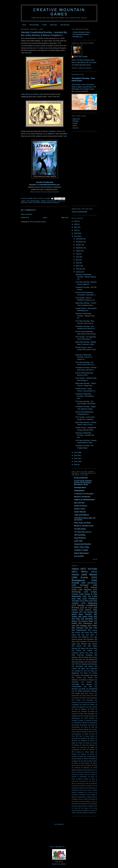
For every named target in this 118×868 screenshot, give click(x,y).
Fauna (89, 790)
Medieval (24, 203)
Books (74, 621)
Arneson (74, 772)
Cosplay (89, 786)
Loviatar (93, 775)
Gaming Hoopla (76, 759)
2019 (76, 227)
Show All (95, 559)
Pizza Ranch (75, 802)
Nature (92, 741)
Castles (84, 705)
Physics (93, 777)
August (78, 251)
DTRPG (75, 123)
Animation (75, 682)
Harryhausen (76, 750)
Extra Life (83, 790)
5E (94, 770)
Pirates (92, 709)
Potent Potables (86, 802)
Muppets (74, 777)
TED (96, 806)
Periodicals (92, 799)
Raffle (79, 779)
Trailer (94, 626)
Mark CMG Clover (81, 57)
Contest (89, 682)
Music (74, 641)
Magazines (75, 673)
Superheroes (81, 630)
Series (95, 743)
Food (92, 641)
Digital (92, 747)
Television (88, 590)
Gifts (96, 696)
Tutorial (74, 668)
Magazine (84, 709)
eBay (83, 668)
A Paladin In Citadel (81, 550)
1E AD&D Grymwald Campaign (86, 691)
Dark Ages (74, 788)
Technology (76, 592)
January (79, 272)
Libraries (77, 698)
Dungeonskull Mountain (83, 544)
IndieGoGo (84, 738)
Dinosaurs (74, 775)
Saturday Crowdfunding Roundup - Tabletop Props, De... (85, 316)
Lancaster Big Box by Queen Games (33, 46)
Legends (88, 720)
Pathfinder (75, 716)
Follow (44, 25)
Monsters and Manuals (82, 497)
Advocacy (92, 732)
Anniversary (81, 784)
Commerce (86, 772)
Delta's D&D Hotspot (81, 553)
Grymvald (75, 738)
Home (24, 25)
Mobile (75, 799)
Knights (93, 759)
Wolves (86, 813)
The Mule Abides (80, 529)
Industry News (87, 621)
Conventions (77, 587)
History (95, 630)
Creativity (84, 711)
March (78, 266)
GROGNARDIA (79, 491)
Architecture (94, 784)
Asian (80, 772)
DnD (86, 601)
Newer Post (25, 218)
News (86, 673)
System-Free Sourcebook (79, 781)
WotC (84, 689)
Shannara (87, 768)
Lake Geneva (93, 707)
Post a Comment (27, 214)
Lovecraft (83, 761)
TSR (76, 664)
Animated (92, 723)
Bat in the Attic (79, 503)
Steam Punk (82, 770)
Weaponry (75, 711)
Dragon (92, 711)
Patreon (89, 765)
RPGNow (76, 121)
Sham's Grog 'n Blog (81, 547)
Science (88, 610)
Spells (84, 806)
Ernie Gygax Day (91, 788)
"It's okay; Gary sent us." (83, 532)
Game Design (92, 662)
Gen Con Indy (89, 671)
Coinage (74, 720)
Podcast (78, 700)
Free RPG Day (77, 736)
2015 (76, 236)
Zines (89, 770)
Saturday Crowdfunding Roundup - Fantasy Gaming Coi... (85, 277)
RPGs (30, 203)
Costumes (83, 747)
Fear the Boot (79, 556)
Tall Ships (92, 781)
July (77, 254)
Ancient (79, 678)
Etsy (93, 734)
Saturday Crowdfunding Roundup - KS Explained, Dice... (85, 396)
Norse (81, 799)
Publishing (77, 723)
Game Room (87, 696)
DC (94, 786)
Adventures (88, 623)
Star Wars (76, 619)
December (80, 239)
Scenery (88, 743)
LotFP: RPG (78, 541)
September (80, 248)
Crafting (74, 707)
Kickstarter (51, 201)
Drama (92, 754)
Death (86, 734)
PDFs (85, 698)
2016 (76, 233)
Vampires (92, 745)
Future (86, 727)
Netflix (74, 743)
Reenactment (75, 804)
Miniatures (86, 637)
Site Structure (65, 25)
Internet (92, 738)
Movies (93, 574)
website (90, 650)
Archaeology (75, 725)
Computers (83, 641)
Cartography (75, 705)
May (77, 260)
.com (58, 185)
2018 (76, 230)
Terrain (95, 673)
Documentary (76, 727)
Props (73, 779)
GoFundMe (75, 684)
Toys (83, 635)
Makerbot (74, 797)
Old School (88, 612)
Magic (93, 795)
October (79, 245)
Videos (75, 569)
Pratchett (92, 750)
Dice (73, 626)
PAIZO (75, 126)
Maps (89, 797)
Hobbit (74, 623)
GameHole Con (83, 793)
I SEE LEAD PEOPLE (82, 515)
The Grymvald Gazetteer (81, 34)
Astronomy (76, 786)
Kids (93, 727)
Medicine (75, 680)
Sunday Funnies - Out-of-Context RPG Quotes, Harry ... (86, 350)
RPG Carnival (76, 752)
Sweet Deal (80, 693)
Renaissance (84, 804)
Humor (43, 201)
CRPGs (74, 747)
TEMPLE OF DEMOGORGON (84, 500)
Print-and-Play (34, 25)
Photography (93, 698)
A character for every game (84, 494)
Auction (77, 675)
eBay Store (76, 119)
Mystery (92, 714)
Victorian (80, 813)
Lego (76, 709)
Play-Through (85, 716)
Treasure (93, 811)
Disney (81, 720)
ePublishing (93, 689)
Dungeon (87, 675)
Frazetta (74, 756)
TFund (76, 808)
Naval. (76, 763)
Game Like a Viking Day (87, 756)
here (30, 53)
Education (90, 639)
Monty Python (93, 761)
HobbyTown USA (84, 795)
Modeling (84, 741)
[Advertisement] (81, 168)
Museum (89, 684)
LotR (84, 750)
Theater (84, 732)
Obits (73, 662)
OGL (82, 765)
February (79, 269)
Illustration (83, 707)
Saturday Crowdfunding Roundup (46, 203)
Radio (93, 716)
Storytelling (90, 700)
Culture (93, 725)
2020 (76, 224)
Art (28, 201)
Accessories (92, 583)
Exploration (75, 790)
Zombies (74, 702)
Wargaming (92, 603)
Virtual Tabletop (89, 718)
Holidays (84, 626)
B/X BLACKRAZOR (81, 478)
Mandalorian (82, 797)
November (80, 242)
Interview (85, 664)
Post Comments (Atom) (38, 222)
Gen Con (92, 793)
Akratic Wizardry (80, 512)
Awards (95, 644)
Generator (74, 795)
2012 (76, 458)
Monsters (75, 689)
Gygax (74, 644)
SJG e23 (76, 128)
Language (75, 761)
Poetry (80, 743)
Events (84, 577)
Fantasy (75, 612)
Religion (86, 779)
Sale (96, 675)
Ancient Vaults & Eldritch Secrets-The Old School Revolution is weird (83, 483)
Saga (79, 806)
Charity (90, 678)
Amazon (83, 754)
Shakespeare (76, 718)
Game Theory (84, 775)
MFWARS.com (77, 37)
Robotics (75, 657)
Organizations (83, 777)
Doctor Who (93, 648)
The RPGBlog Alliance (59, 862)
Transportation (76, 687)
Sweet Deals (88, 617)
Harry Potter (84, 714)
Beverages (79, 666)
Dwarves (82, 788)
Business (85, 725)
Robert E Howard (88, 680)
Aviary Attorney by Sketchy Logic (32, 94)
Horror (91, 653)
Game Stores (90, 736)
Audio (83, 786)
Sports (84, 745)
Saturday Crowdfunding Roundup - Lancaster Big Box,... (85, 435)
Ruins (93, 779)
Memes (95, 797)
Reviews (94, 664)
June (78, 257)
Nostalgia (75, 583)
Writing (91, 659)
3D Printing (84, 702)
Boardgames (35, 201)
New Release (86, 763)
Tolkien (74, 617)
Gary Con (82, 659)
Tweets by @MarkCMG (79, 212)
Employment (75, 696)
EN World (85, 657)
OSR (86, 799)
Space (83, 648)
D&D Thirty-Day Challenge (82, 655)
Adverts (93, 702)
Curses (93, 772)
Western (74, 754)
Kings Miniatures (80, 538)
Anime (73, 784)
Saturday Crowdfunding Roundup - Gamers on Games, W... (84, 357)
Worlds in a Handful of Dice (84, 526)
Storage (90, 806)
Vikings (85, 723)
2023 (76, 221)
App (87, 784)
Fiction (87, 632)
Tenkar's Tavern (80, 509)
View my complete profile (82, 68)
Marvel (91, 666)
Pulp (94, 802)
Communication (76, 734)
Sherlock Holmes (83, 729)
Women (92, 813)
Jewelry (86, 759)
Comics (78, 632)
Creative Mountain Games (59, 12)
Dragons (82, 662)
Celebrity (92, 705)
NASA (74, 729)
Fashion (79, 646)
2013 (76, 455)
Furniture (74, 714)
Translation (85, 811)
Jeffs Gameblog (80, 535)
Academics (93, 668)
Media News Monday (82, 614)
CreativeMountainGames (47, 185)
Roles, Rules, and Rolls (82, 523)
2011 (76, 461)
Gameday (89, 619)
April (78, 263)
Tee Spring (84, 808)
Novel (95, 720)
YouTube (92, 569)
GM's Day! (53, 25)
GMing (78, 650)
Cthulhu (91, 693)
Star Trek (93, 628)
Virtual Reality (90, 752)
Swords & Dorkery (81, 506)
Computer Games (78, 653)
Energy (77, 671)
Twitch (73, 813)
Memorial (74, 741)
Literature (61, 201)
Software (77, 745)
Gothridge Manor (80, 488)
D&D (90, 687)
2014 (76, 452)
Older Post (65, 218)
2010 (76, 464)
